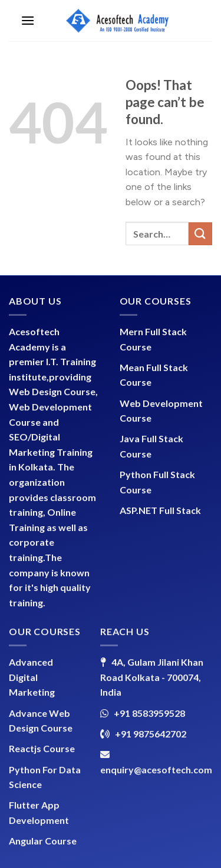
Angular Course (43, 841)
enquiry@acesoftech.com (156, 769)
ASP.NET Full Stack (160, 510)
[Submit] (200, 234)
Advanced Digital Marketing (32, 677)
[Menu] (28, 20)
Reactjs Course (42, 748)
